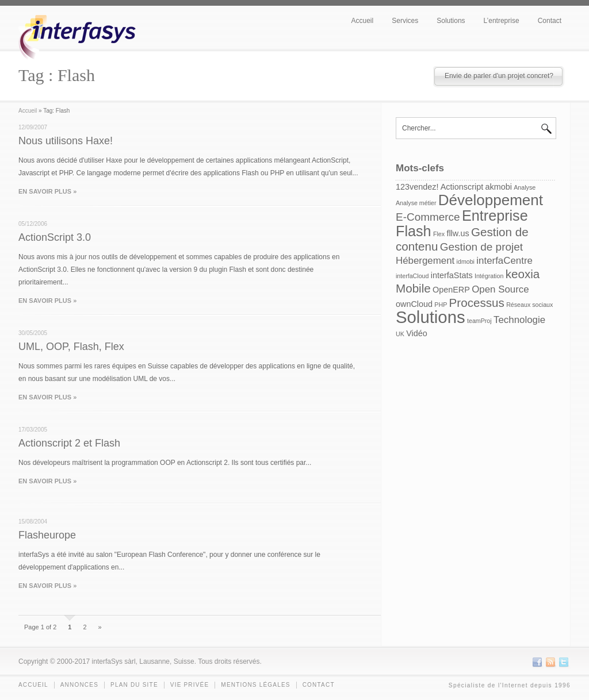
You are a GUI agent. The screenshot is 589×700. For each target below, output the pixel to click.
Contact (550, 21)
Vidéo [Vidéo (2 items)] (417, 333)
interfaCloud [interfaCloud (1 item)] (412, 276)
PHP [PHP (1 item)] (441, 305)
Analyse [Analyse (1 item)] (525, 187)
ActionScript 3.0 (55, 237)
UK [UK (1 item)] (400, 334)
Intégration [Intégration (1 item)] (489, 276)
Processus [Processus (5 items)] (477, 303)
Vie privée (190, 685)
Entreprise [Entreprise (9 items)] (495, 216)
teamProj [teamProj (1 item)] (479, 321)
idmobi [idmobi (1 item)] (466, 261)
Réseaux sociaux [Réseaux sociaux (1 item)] (529, 305)
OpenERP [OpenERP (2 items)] (451, 290)
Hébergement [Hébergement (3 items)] (425, 261)
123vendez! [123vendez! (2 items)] (417, 187)
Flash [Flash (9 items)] (414, 231)
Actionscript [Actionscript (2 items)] (462, 187)
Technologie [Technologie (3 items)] (519, 320)
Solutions (451, 21)
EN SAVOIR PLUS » (47, 191)
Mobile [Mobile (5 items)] (413, 288)
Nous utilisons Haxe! (66, 141)
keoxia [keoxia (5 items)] (523, 274)
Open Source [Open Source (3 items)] (500, 289)
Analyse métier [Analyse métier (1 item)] (416, 203)
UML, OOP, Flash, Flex (71, 347)
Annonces (79, 685)
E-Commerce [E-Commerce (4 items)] (428, 217)
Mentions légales (255, 685)
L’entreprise (502, 21)
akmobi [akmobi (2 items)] (499, 187)
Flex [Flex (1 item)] (439, 234)
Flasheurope (47, 535)
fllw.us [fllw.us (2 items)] (458, 233)
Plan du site (134, 685)
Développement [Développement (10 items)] (491, 200)
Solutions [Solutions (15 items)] (431, 317)
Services (405, 21)
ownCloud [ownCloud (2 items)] (414, 304)
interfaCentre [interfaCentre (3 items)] (504, 261)
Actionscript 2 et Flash (69, 443)
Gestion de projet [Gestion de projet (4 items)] (481, 247)
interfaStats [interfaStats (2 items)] (452, 275)
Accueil (363, 21)
